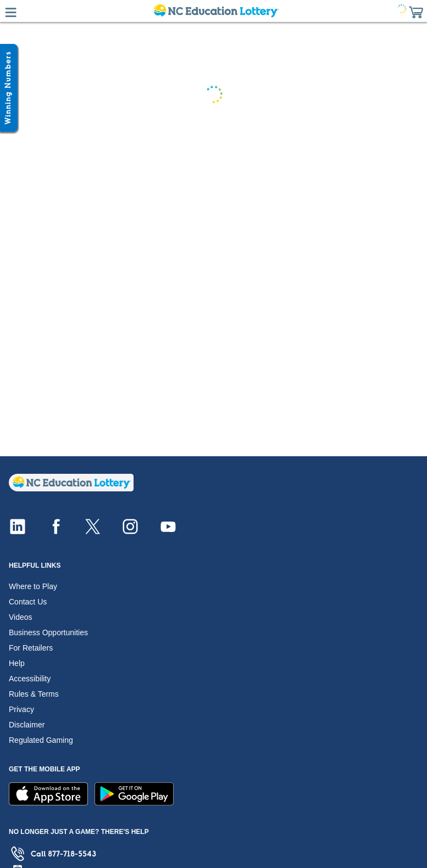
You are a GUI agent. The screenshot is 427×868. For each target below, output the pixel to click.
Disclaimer (27, 725)
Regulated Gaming (41, 740)
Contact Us (28, 602)
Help (17, 663)
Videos (21, 617)
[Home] (71, 488)
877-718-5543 (72, 854)
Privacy (21, 709)
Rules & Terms (34, 694)
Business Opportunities (48, 632)
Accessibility (30, 679)
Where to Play (33, 586)
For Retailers (31, 648)
